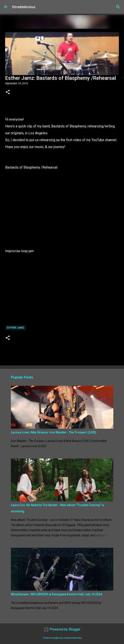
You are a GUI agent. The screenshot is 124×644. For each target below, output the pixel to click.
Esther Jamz (16, 328)
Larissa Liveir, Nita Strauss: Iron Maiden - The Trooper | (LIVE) (54, 432)
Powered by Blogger (62, 629)
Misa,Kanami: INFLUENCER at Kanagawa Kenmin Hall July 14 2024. (57, 594)
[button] (8, 92)
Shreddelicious (24, 7)
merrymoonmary (72, 638)
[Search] (118, 7)
